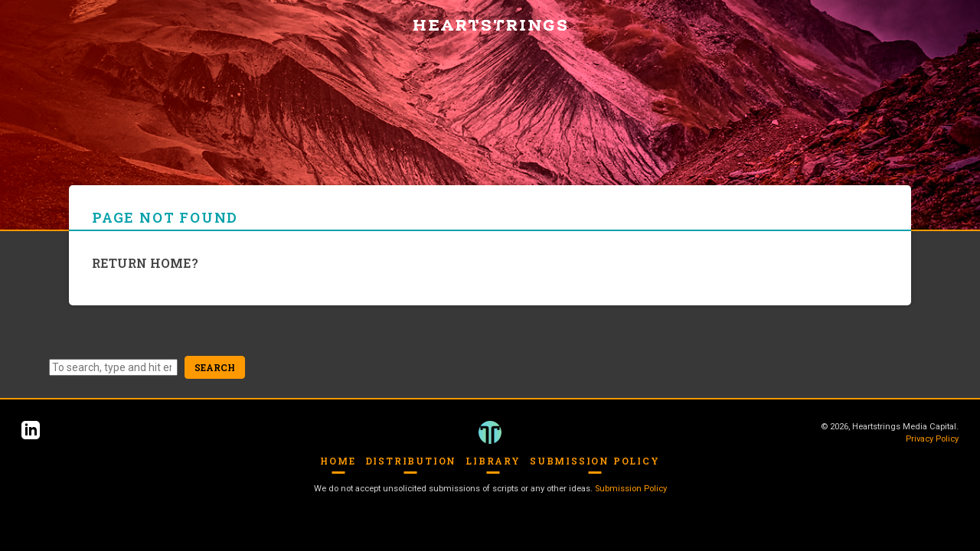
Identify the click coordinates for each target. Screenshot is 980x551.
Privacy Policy (932, 439)
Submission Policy (595, 461)
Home (338, 461)
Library (493, 461)
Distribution (411, 461)
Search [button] (215, 367)
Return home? (145, 263)
